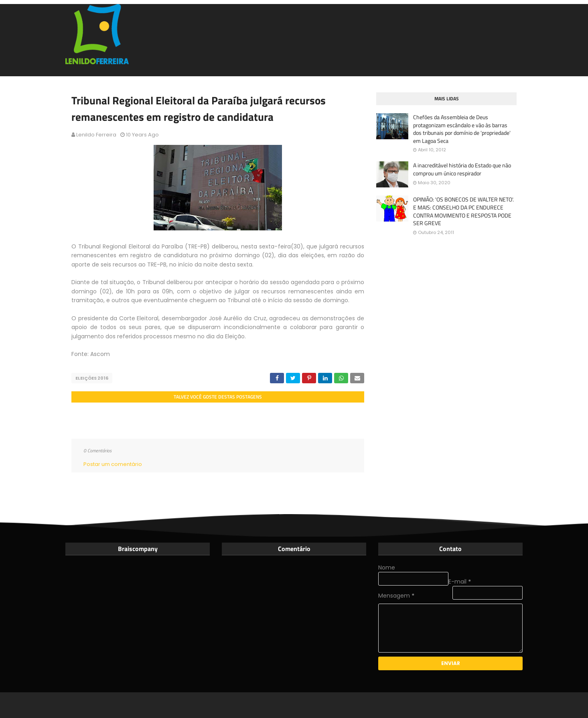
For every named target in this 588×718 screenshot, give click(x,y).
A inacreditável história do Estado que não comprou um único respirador (462, 169)
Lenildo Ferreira (96, 135)
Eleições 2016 (92, 378)
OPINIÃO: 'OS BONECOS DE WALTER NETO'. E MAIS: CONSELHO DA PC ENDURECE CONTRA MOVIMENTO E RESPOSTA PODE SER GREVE (463, 211)
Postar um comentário (113, 464)
